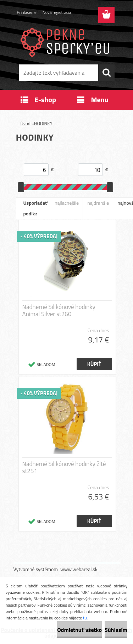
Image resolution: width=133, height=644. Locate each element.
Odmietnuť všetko (79, 630)
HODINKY (43, 124)
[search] (106, 73)
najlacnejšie (67, 203)
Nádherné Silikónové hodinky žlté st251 (64, 467)
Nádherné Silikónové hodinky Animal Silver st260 (59, 310)
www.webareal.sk (79, 569)
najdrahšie (98, 203)
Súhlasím (116, 630)
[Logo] (66, 42)
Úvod (26, 124)
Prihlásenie (27, 12)
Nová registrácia (57, 12)
